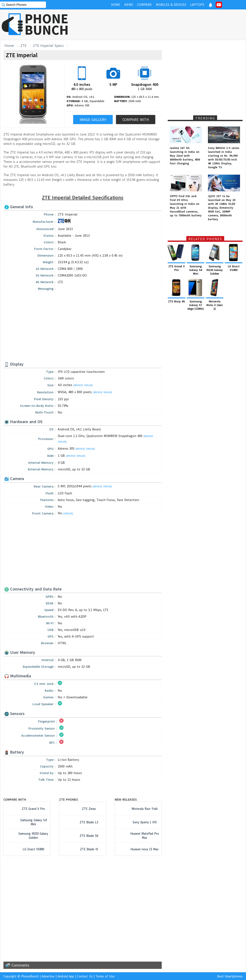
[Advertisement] (168, 25)
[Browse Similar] (83, 385)
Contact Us (85, 976)
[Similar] (68, 513)
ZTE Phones (69, 799)
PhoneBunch (30, 976)
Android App (66, 976)
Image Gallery (93, 120)
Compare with (15, 799)
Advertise (48, 976)
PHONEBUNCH (47, 24)
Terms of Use (105, 976)
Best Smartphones (230, 976)
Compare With (136, 120)
